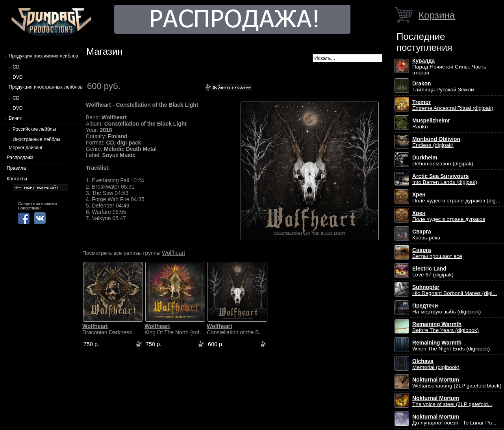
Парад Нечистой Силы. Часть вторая (449, 67)
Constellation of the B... (235, 329)
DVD (18, 77)
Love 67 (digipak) (433, 272)
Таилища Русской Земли (443, 87)
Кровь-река (426, 235)
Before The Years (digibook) (446, 327)
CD (16, 67)
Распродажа (20, 158)
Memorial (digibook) (436, 364)
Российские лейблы (34, 129)
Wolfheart (173, 253)
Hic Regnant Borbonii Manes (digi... (455, 290)
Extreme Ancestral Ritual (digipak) (453, 105)
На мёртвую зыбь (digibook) (447, 309)
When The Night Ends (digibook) (451, 346)
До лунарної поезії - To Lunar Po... (454, 420)
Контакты (17, 179)
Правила (16, 168)
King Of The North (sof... (174, 329)
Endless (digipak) (436, 142)
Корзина (437, 15)
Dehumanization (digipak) (443, 161)
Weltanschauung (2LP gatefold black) (457, 383)
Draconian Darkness (107, 329)
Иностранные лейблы (36, 139)
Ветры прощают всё (437, 253)
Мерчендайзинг (26, 148)
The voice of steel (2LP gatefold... (452, 401)
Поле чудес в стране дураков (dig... (456, 198)
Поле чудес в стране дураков (449, 216)
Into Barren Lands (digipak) (445, 179)
